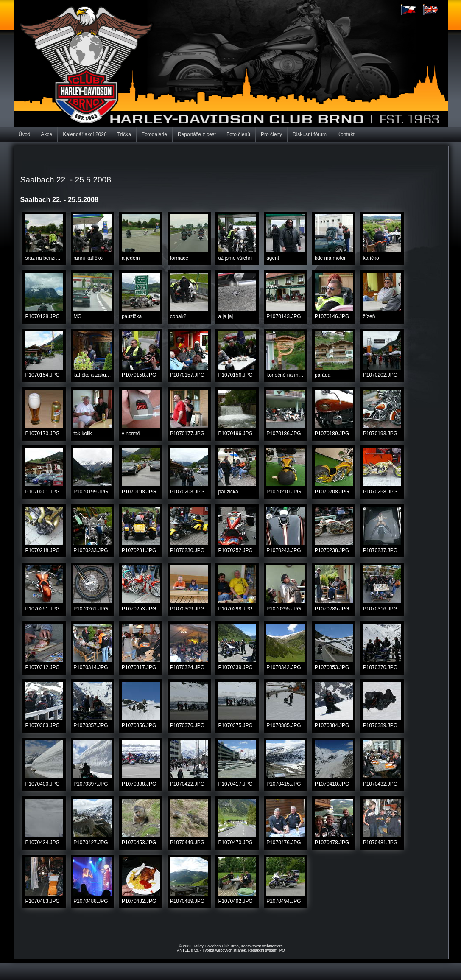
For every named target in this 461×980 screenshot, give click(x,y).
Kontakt (346, 134)
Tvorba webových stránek (224, 950)
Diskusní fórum (310, 134)
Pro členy (271, 134)
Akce (47, 134)
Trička (124, 134)
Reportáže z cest (197, 134)
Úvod (25, 134)
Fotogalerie (154, 134)
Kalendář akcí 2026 (85, 134)
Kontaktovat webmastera (262, 946)
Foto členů (238, 134)
